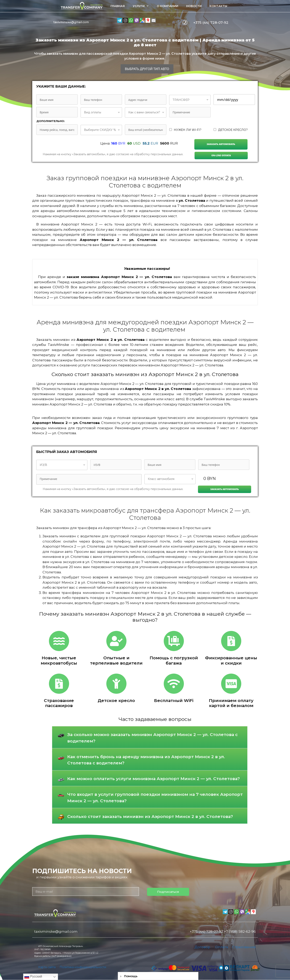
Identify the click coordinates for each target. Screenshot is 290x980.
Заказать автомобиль (221, 144)
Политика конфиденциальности (83, 967)
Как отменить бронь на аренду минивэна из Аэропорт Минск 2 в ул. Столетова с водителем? (146, 760)
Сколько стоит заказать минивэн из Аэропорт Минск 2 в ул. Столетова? (150, 816)
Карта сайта (47, 967)
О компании (168, 6)
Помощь (131, 976)
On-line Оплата (221, 155)
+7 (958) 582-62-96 (240, 931)
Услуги (143, 6)
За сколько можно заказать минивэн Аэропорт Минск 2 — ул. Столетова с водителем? (152, 738)
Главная (118, 6)
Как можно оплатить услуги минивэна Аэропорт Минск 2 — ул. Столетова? (154, 779)
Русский (33, 977)
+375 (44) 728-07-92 (211, 23)
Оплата (222, 947)
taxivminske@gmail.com (71, 22)
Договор (202, 947)
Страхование (244, 947)
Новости (194, 6)
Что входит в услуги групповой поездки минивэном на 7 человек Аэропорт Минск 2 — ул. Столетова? (155, 798)
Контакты (218, 6)
